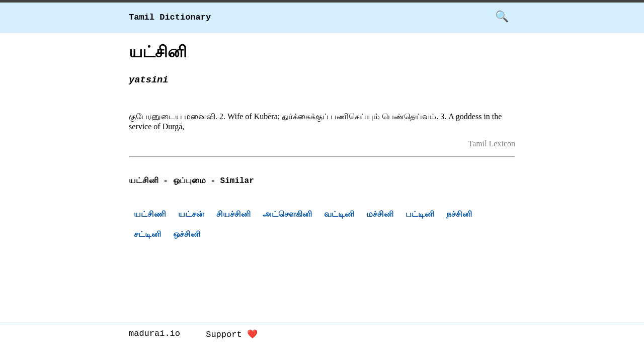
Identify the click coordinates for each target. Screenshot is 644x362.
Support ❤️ (232, 335)
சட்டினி (147, 236)
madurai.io (154, 335)
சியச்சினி (233, 215)
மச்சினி (380, 215)
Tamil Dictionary (170, 17)
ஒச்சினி (187, 236)
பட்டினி (420, 215)
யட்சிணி (150, 215)
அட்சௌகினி (287, 215)
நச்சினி (459, 215)
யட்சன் (191, 215)
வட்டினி (339, 215)
